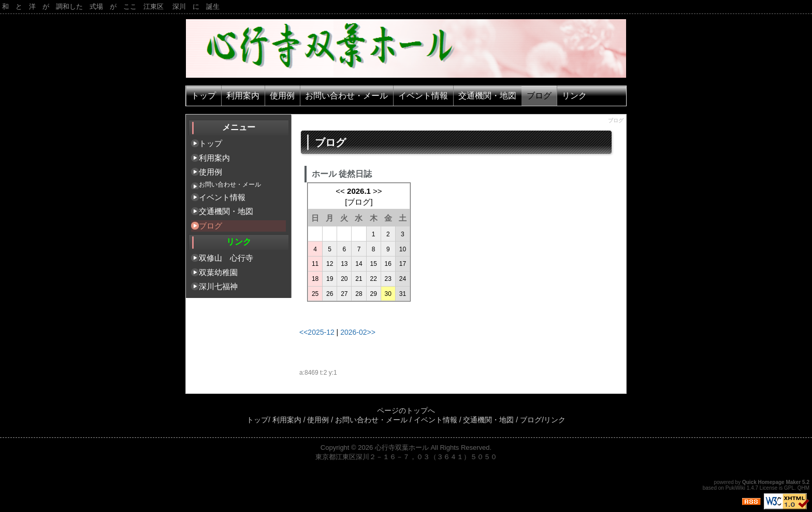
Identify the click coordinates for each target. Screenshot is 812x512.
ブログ (539, 96)
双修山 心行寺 (226, 258)
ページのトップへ (406, 410)
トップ (204, 96)
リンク (574, 96)
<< (340, 191)
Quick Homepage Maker (771, 482)
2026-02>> (358, 332)
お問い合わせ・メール (346, 96)
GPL (789, 488)
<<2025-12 (317, 332)
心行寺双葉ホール (402, 447)
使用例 (282, 96)
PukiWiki (735, 488)
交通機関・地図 (487, 96)
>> (378, 191)
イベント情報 (423, 96)
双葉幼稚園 (218, 272)
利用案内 (243, 96)
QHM (803, 488)
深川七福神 (218, 286)
